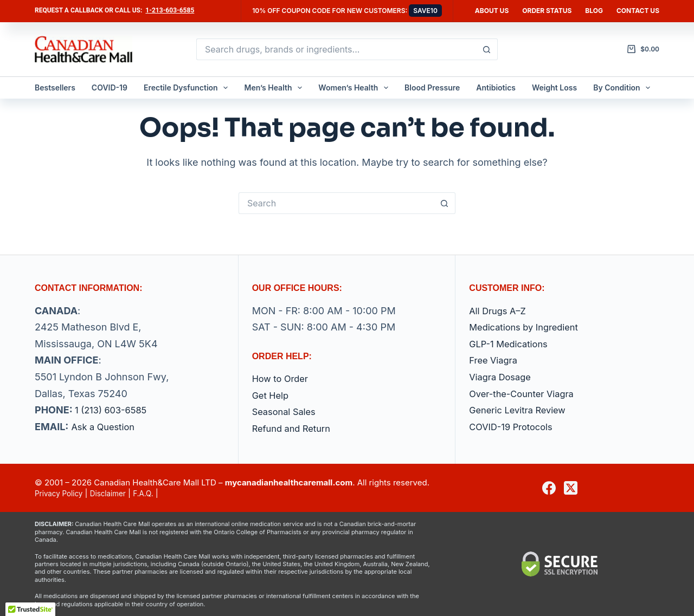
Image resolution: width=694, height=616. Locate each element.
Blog (594, 11)
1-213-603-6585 (170, 10)
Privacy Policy (62, 493)
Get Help (272, 395)
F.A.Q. (155, 493)
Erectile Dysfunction (188, 88)
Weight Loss (554, 87)
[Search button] (487, 49)
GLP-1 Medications (512, 344)
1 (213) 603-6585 (114, 410)
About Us (492, 11)
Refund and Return (295, 428)
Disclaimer (116, 493)
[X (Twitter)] (571, 488)
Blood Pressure (432, 87)
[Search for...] (336, 49)
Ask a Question (106, 427)
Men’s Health (275, 88)
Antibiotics (496, 87)
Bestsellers (55, 87)
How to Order (283, 378)
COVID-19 (110, 87)
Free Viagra (495, 360)
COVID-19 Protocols (515, 427)
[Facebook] (549, 488)
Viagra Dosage (503, 377)
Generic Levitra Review (522, 410)
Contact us (638, 11)
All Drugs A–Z (500, 311)
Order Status (547, 11)
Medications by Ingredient (529, 327)
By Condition (624, 88)
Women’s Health (355, 88)
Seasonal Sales (287, 411)
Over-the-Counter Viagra (526, 394)
